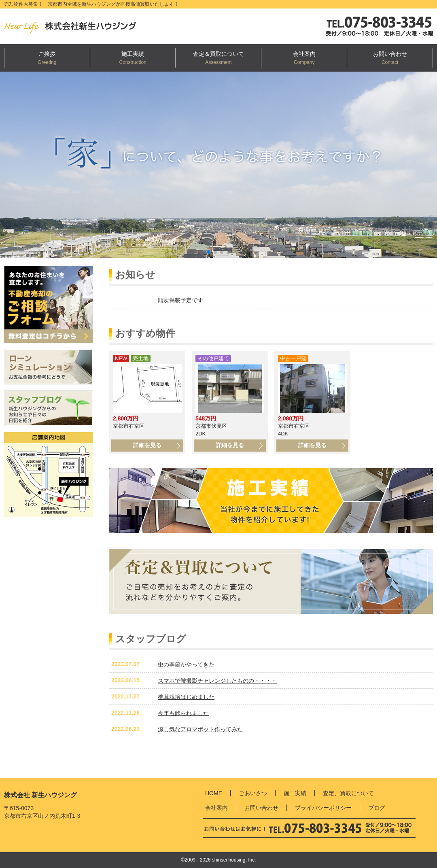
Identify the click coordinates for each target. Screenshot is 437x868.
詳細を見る (147, 445)
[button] (209, 252)
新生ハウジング (77, 26)
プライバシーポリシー (323, 808)
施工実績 (133, 54)
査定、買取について (348, 793)
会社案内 (304, 54)
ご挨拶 (47, 54)
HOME (214, 793)
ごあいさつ (253, 793)
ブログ (377, 808)
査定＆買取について (218, 54)
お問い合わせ (390, 54)
